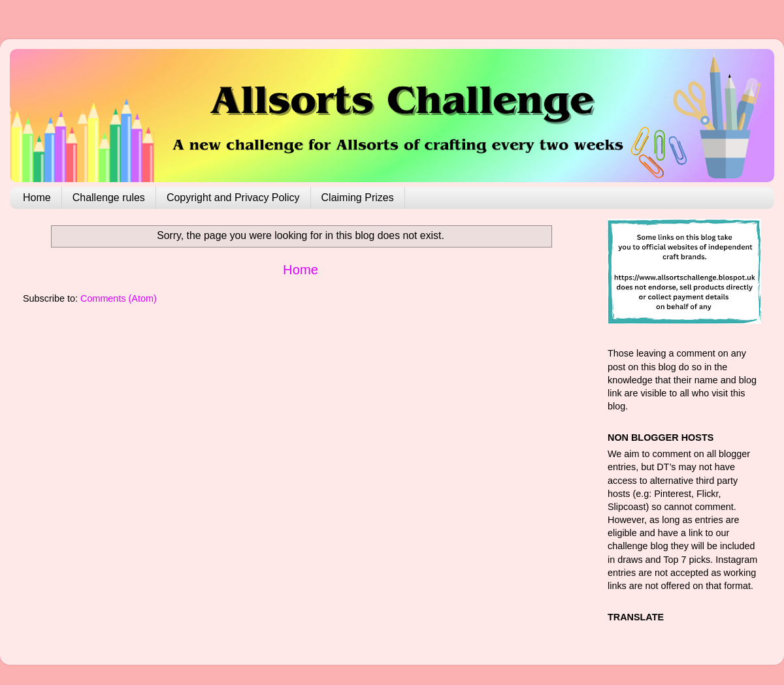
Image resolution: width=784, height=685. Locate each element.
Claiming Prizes (358, 198)
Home (37, 198)
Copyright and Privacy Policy (233, 198)
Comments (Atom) (119, 298)
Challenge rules (109, 198)
